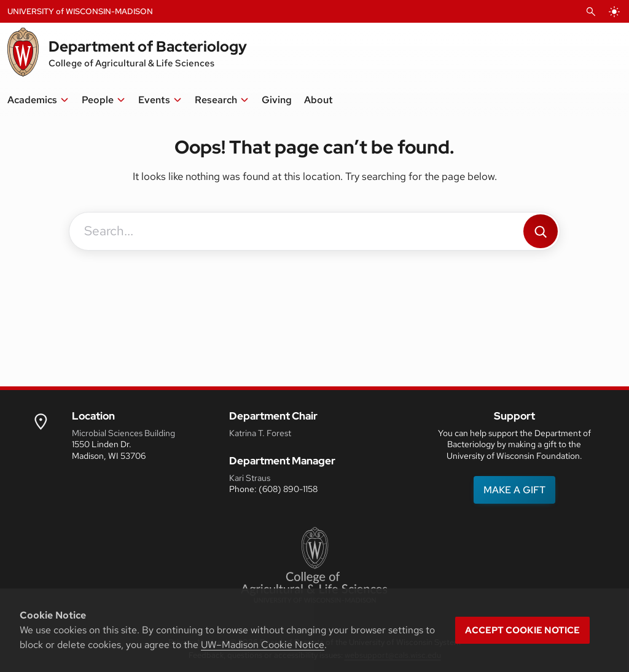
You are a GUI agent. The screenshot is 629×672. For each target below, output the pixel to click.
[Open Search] (591, 12)
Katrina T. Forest (260, 433)
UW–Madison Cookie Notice (263, 645)
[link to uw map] (41, 421)
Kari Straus (250, 478)
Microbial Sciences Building (123, 433)
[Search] (541, 231)
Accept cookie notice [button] (522, 630)
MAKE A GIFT (514, 490)
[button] (38, 100)
